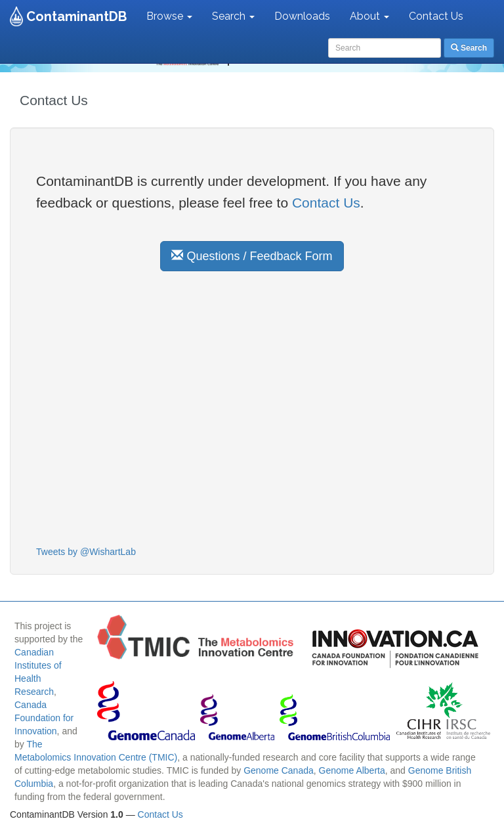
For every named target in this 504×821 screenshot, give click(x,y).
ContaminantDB (76, 16)
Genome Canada (279, 770)
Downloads (302, 16)
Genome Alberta (352, 770)
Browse (169, 16)
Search (233, 16)
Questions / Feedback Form (252, 256)
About (369, 16)
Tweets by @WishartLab (86, 552)
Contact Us (436, 16)
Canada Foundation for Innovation (44, 718)
